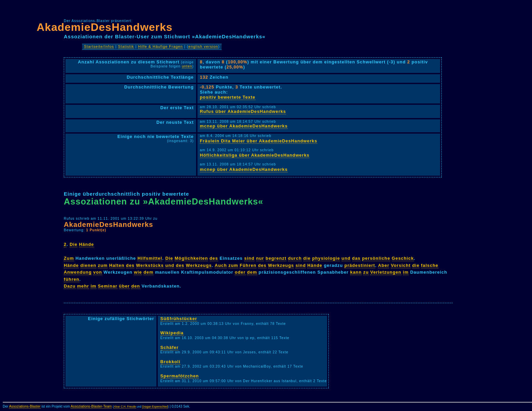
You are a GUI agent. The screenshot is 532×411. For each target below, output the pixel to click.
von (98, 272)
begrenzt (276, 258)
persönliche (376, 258)
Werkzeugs (199, 265)
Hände (87, 244)
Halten (117, 265)
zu (366, 272)
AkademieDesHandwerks (105, 27)
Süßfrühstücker (179, 319)
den (136, 286)
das (356, 258)
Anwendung (78, 272)
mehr (83, 286)
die (307, 258)
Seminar (108, 286)
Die (73, 244)
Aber (384, 265)
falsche (430, 265)
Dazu (70, 286)
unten (187, 66)
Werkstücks (150, 265)
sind (249, 258)
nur (260, 258)
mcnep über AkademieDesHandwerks (244, 126)
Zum (69, 258)
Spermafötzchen (180, 376)
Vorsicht (401, 265)
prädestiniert (360, 265)
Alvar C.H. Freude (125, 407)
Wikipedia (172, 333)
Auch (221, 265)
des (214, 258)
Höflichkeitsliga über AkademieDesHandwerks (255, 155)
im (406, 272)
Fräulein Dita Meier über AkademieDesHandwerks (259, 141)
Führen (248, 265)
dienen (88, 265)
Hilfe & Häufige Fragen (160, 46)
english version (203, 46)
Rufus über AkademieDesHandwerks (243, 111)
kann (356, 272)
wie (138, 272)
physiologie (326, 258)
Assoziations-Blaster (25, 406)
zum (103, 265)
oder (240, 272)
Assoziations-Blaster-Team (91, 406)
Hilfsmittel (150, 258)
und (346, 258)
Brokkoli (170, 362)
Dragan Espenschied (155, 407)
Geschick (403, 258)
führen (72, 279)
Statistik (126, 46)
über (125, 286)
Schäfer (170, 347)
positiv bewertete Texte (228, 97)
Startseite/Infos (99, 46)
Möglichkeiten (191, 258)
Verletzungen (386, 272)
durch (295, 258)
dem (148, 272)
